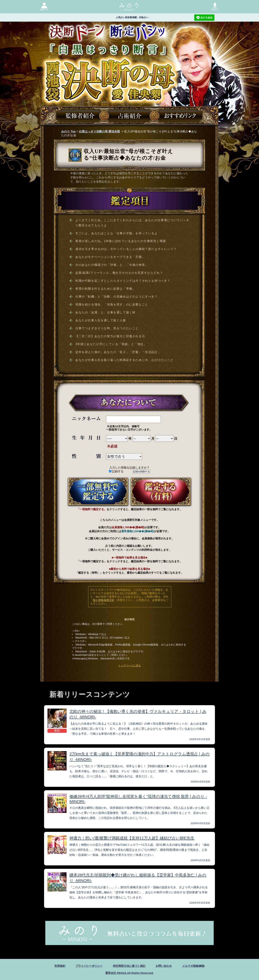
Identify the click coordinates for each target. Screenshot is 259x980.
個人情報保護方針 (104, 600)
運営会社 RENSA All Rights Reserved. (129, 973)
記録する (116, 471)
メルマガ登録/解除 (196, 966)
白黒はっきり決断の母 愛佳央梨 (99, 131)
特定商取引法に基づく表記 (129, 966)
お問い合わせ (165, 966)
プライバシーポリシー (87, 966)
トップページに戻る (129, 666)
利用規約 (57, 966)
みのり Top (68, 131)
